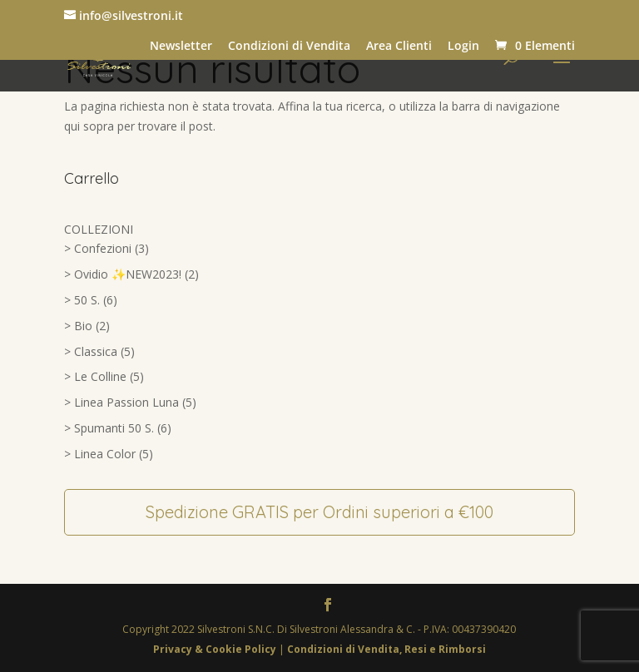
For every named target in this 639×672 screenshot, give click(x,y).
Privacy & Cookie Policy (216, 649)
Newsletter (181, 46)
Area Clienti (399, 46)
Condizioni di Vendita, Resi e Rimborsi (386, 649)
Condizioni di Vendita (289, 46)
